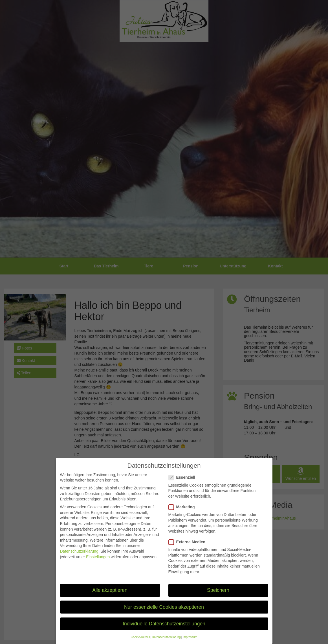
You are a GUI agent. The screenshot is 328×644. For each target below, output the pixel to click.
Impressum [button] (190, 641)
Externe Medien (189, 546)
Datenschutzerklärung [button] (166, 641)
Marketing (183, 511)
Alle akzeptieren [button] (110, 594)
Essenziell (184, 481)
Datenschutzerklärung (79, 555)
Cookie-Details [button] (140, 641)
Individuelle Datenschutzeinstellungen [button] (164, 627)
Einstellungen (98, 561)
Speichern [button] (218, 594)
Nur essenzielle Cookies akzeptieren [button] (164, 611)
